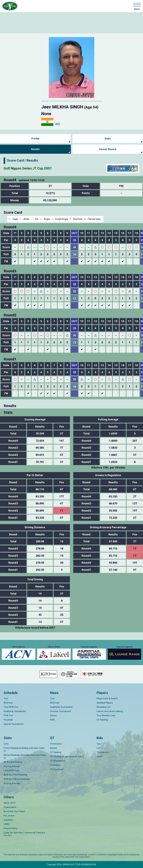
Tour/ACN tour (11, 707)
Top (98, 744)
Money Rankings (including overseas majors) (25, 756)
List (98, 748)
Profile (35, 139)
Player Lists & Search (107, 699)
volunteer (8, 820)
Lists (6, 744)
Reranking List (104, 707)
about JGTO (10, 803)
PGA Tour (8, 716)
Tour (6, 699)
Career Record (108, 149)
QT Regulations (58, 761)
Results (35, 149)
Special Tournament (14, 724)
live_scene (9, 816)
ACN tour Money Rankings (17, 779)
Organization (10, 807)
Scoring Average (12, 766)
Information (56, 744)
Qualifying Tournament (15, 711)
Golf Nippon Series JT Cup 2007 (28, 168)
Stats (108, 139)
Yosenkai (8, 720)
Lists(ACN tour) (11, 770)
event (99, 757)
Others (53, 716)
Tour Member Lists (106, 716)
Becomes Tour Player (14, 811)
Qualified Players (105, 703)
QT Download (57, 769)
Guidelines (55, 765)
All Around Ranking (13, 762)
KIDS (52, 720)
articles (54, 748)
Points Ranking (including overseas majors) (24, 749)
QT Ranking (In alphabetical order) (67, 757)
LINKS (7, 824)
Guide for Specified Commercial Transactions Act (24, 834)
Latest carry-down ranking (110, 711)
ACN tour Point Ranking (15, 775)
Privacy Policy (10, 828)
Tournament (103, 752)
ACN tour (8, 703)
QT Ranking (102, 720)
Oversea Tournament (61, 711)
